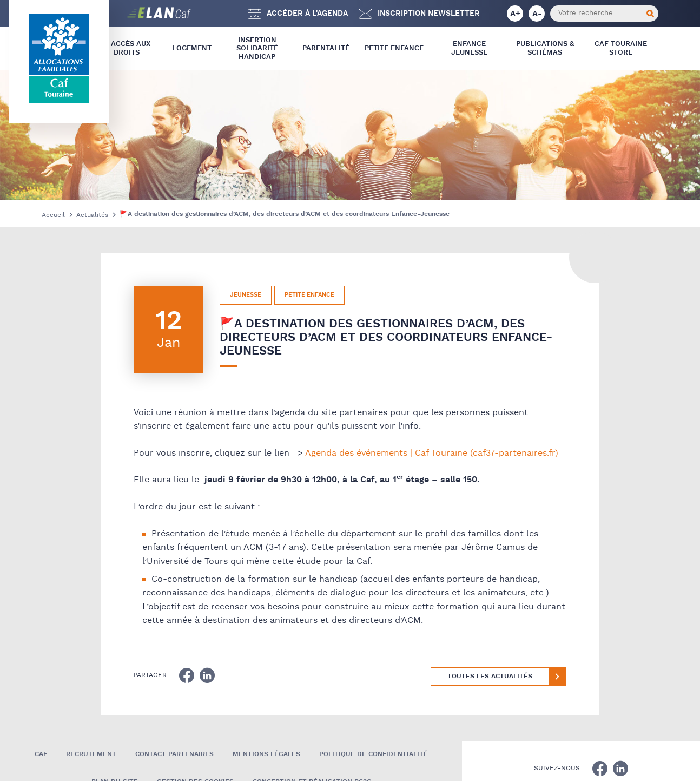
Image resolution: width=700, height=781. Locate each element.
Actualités (92, 215)
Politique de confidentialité (374, 754)
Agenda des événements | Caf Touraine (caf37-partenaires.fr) (432, 453)
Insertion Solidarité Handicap (257, 49)
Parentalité (326, 48)
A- (537, 14)
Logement (192, 48)
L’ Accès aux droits (127, 48)
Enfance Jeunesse (469, 48)
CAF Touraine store (621, 48)
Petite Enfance (394, 48)
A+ (515, 14)
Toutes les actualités (490, 676)
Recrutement (91, 754)
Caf (41, 754)
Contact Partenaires (174, 754)
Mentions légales (266, 754)
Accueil (53, 215)
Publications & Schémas (545, 48)
